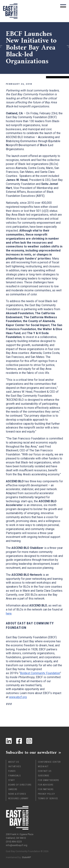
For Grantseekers (48, 780)
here (9, 614)
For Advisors (46, 785)
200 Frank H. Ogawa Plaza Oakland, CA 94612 (20, 836)
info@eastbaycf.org (17, 845)
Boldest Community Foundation (40, 673)
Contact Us (45, 771)
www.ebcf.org (18, 697)
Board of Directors (20, 785)
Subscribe (44, 776)
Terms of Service (48, 799)
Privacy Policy (46, 794)
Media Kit (43, 766)
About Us (14, 762)
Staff (12, 780)
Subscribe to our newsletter (31, 752)
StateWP (26, 857)
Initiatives (15, 766)
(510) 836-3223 (14, 842)
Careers (13, 789)
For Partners (46, 789)
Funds (12, 771)
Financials (14, 776)
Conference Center (49, 762)
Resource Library (18, 799)
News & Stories (17, 794)
